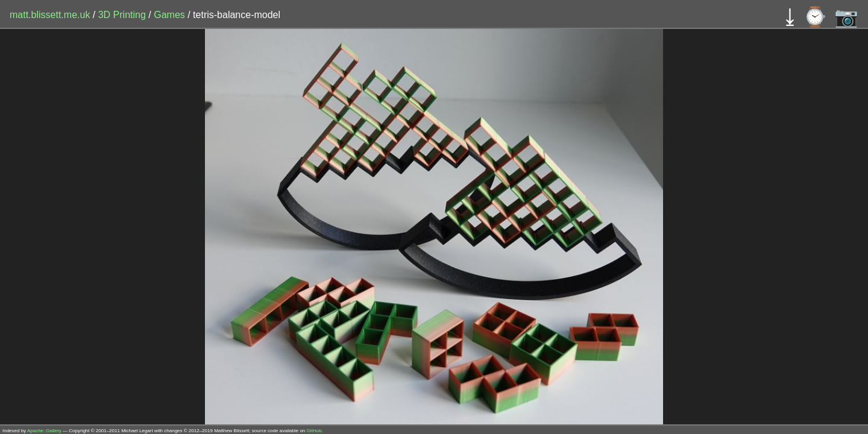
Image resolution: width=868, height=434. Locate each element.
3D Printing (124, 15)
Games (171, 15)
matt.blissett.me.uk (50, 15)
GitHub (314, 431)
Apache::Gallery (44, 431)
